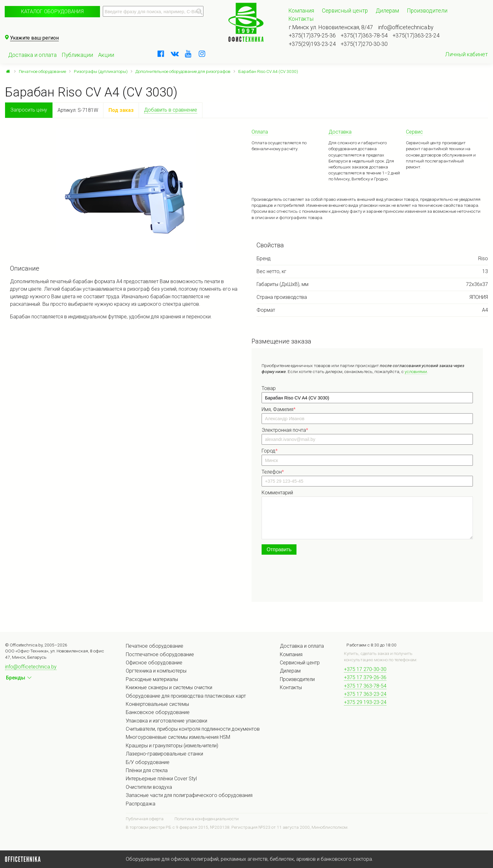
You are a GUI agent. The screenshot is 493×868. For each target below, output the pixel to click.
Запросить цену (29, 110)
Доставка (340, 132)
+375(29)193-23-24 (312, 44)
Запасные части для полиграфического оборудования (189, 795)
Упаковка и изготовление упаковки (166, 721)
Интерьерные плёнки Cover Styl (161, 779)
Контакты (301, 19)
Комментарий (277, 493)
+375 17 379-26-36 (365, 677)
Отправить (279, 549)
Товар (269, 388)
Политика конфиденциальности (207, 819)
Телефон (273, 472)
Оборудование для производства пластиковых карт (186, 696)
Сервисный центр (345, 11)
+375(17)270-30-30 (364, 44)
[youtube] (188, 54)
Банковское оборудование (158, 712)
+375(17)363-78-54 (364, 36)
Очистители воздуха (149, 787)
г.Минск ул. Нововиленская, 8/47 (331, 27)
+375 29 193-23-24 (365, 702)
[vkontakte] (175, 54)
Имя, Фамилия (279, 409)
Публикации (77, 55)
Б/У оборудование (148, 762)
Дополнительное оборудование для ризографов (183, 71)
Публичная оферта (145, 819)
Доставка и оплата (32, 55)
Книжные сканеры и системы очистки (169, 687)
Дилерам (387, 11)
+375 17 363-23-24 (365, 694)
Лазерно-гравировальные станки (164, 754)
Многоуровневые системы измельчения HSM (178, 737)
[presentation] (309, 580)
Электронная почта (285, 430)
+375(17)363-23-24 (416, 36)
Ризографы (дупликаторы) (101, 71)
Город (270, 451)
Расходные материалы (152, 679)
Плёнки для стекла (147, 770)
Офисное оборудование (154, 663)
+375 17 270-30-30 (365, 669)
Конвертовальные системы (157, 704)
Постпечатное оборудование (160, 654)
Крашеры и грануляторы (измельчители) (172, 746)
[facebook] (161, 54)
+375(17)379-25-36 (312, 36)
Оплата (260, 132)
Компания (301, 11)
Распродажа (141, 804)
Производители (427, 11)
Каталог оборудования (52, 11)
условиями (416, 371)
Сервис (414, 132)
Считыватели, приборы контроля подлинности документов (193, 729)
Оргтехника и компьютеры (156, 671)
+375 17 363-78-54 (365, 686)
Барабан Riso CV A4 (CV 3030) (268, 71)
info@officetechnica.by (406, 27)
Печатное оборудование (42, 71)
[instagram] (202, 54)
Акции (106, 55)
